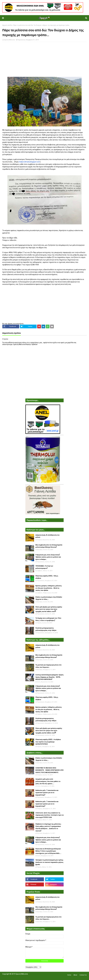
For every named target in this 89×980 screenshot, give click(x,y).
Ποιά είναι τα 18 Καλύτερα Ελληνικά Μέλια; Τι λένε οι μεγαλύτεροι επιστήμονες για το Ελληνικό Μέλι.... (48, 851)
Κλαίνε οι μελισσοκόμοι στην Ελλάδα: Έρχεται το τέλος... (49, 598)
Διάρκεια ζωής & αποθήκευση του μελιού (47, 536)
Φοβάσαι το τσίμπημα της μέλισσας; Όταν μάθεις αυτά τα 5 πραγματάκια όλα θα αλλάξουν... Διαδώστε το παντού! (48, 827)
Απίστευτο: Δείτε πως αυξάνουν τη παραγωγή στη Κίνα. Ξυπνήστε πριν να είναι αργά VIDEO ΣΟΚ (50, 815)
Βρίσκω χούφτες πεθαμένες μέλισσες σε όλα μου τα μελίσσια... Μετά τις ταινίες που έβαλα (49, 588)
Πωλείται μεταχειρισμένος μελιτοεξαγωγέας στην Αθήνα (46, 629)
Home (69, 975)
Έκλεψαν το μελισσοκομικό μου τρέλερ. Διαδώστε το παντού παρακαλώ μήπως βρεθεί (50, 862)
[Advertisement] (44, 61)
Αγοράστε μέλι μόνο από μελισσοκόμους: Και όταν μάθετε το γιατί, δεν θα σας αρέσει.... (48, 781)
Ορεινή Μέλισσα (9, 40)
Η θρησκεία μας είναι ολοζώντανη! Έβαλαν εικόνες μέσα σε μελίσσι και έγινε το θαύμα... (48, 557)
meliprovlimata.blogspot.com (29, 162)
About (75, 975)
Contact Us (83, 975)
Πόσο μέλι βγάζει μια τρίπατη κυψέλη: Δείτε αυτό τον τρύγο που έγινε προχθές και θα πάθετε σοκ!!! (49, 609)
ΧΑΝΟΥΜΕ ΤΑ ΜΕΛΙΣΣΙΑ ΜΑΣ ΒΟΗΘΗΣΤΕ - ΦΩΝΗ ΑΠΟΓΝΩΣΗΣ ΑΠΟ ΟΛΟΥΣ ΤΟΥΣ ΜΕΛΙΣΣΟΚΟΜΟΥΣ (49, 770)
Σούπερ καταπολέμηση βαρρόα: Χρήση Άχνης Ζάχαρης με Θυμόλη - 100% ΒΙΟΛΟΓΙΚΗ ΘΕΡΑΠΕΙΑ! (49, 677)
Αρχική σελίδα (7, 25)
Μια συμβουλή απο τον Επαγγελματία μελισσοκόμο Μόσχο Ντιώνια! (49, 546)
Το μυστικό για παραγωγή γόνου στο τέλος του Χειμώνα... (48, 666)
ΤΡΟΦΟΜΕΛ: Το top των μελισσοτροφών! (44, 567)
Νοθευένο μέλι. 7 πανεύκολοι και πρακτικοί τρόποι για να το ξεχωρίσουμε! (47, 793)
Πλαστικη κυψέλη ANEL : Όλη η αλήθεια (47, 577)
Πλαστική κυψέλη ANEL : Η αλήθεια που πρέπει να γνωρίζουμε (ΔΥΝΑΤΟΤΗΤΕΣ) (48, 742)
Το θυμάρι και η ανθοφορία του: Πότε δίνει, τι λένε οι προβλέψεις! (48, 619)
